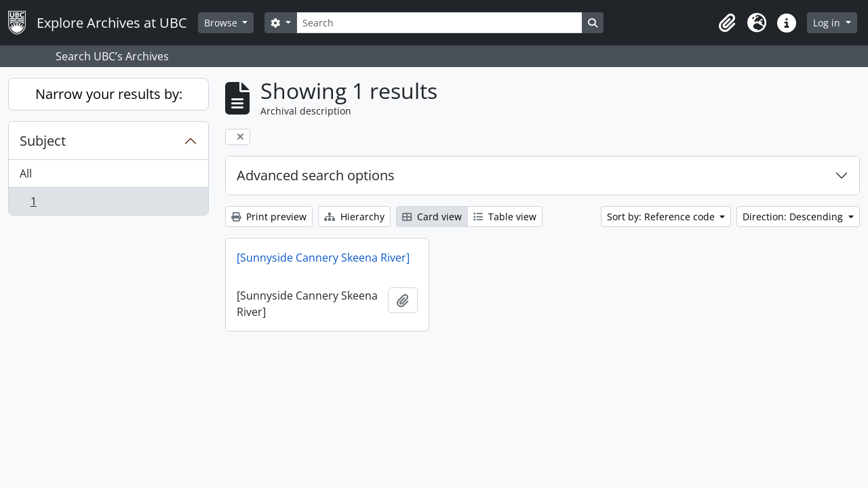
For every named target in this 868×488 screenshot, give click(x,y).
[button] (727, 23)
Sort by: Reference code (662, 217)
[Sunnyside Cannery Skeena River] (323, 258)
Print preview (269, 217)
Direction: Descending (794, 217)
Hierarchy (354, 217)
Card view (432, 217)
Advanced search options (316, 175)
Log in (828, 23)
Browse (222, 23)
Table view (505, 217)
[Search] (439, 23)
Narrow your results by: (109, 94)
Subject (43, 141)
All (26, 174)
